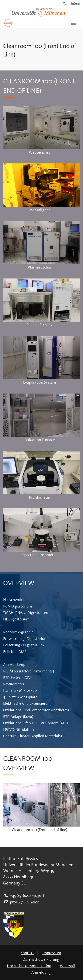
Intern (76, 4)
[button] (73, 23)
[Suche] (64, 4)
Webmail (67, 966)
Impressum (52, 953)
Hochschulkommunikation (29, 966)
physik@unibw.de (25, 902)
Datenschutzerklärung (41, 959)
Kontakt (27, 953)
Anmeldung (41, 972)
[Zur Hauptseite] (8, 23)
